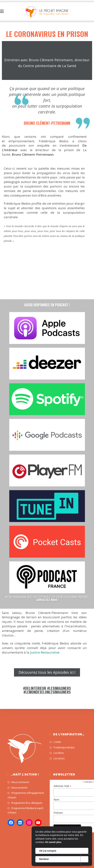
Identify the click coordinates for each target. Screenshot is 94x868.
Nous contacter (20, 782)
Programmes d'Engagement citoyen (26, 795)
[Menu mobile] (2, 11)
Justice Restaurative (45, 652)
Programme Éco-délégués (27, 803)
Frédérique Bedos (64, 747)
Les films (59, 753)
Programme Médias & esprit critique (25, 810)
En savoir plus (53, 842)
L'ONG (57, 742)
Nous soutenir (19, 788)
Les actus (59, 758)
